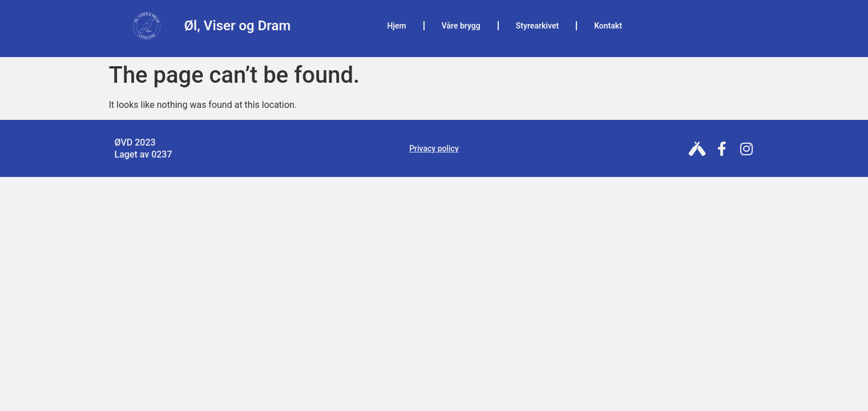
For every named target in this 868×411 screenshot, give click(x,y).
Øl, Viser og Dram (238, 26)
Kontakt (608, 26)
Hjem (397, 26)
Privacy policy (434, 148)
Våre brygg (461, 26)
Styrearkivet (537, 26)
